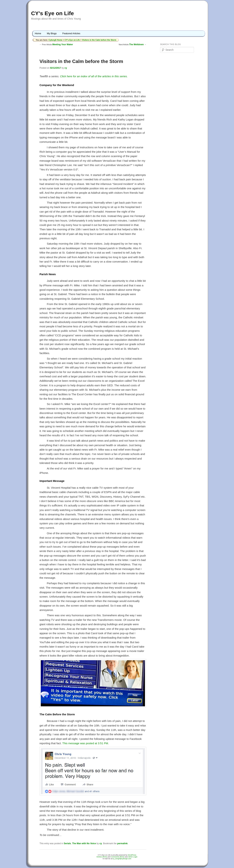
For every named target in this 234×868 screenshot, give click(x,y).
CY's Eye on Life (52, 13)
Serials (67, 843)
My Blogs (52, 33)
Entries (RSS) (102, 857)
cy (66, 68)
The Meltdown (136, 44)
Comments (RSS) (117, 857)
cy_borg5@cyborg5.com (122, 859)
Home (38, 33)
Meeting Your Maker (63, 44)
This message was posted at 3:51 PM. (86, 743)
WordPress (132, 855)
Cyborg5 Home (56, 40)
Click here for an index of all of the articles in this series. (94, 76)
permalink (122, 843)
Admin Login (133, 857)
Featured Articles (71, 33)
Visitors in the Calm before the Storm (99, 40)
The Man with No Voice (84, 843)
